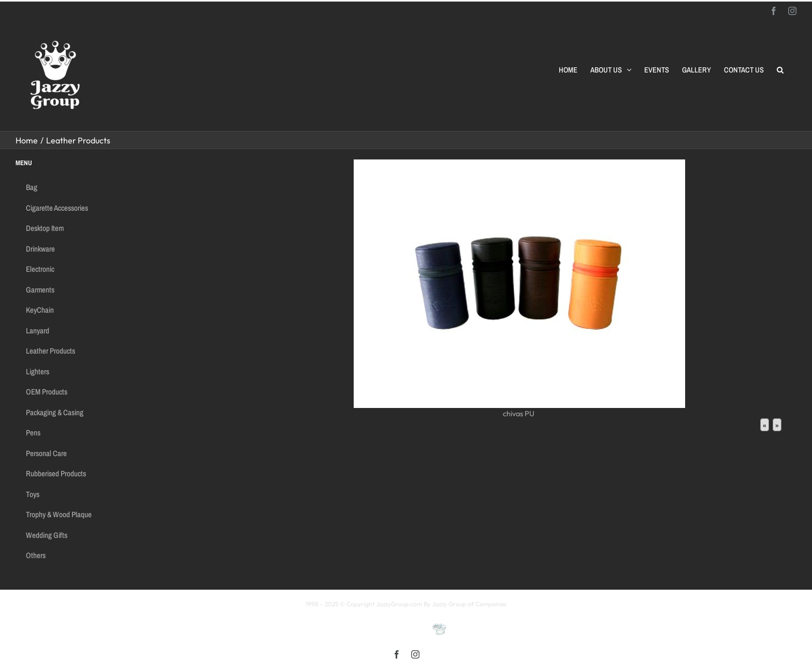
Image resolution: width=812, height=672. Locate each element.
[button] (780, 70)
